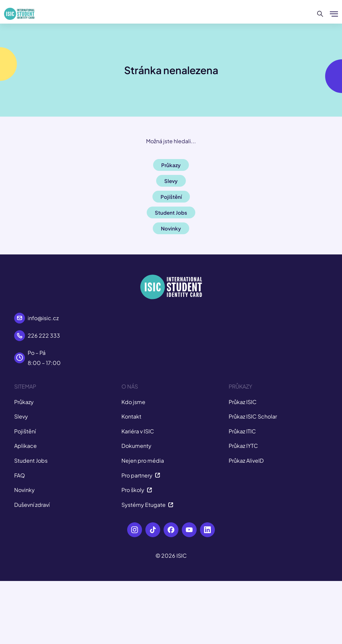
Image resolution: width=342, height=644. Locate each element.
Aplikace (25, 446)
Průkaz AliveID (246, 461)
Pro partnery (141, 475)
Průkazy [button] (171, 165)
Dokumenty (136, 446)
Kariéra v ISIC (138, 431)
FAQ (20, 475)
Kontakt (131, 416)
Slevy (21, 416)
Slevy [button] (171, 181)
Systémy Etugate (147, 505)
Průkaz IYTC (243, 446)
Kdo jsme (133, 402)
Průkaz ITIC (242, 431)
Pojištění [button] (171, 197)
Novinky (24, 490)
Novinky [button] (171, 228)
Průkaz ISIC (243, 402)
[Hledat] (320, 14)
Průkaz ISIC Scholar (253, 416)
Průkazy (24, 402)
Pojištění (25, 431)
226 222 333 (44, 335)
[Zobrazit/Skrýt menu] (334, 14)
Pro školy (137, 490)
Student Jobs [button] (171, 212)
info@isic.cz (43, 318)
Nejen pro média (143, 461)
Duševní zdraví (32, 505)
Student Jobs (31, 461)
